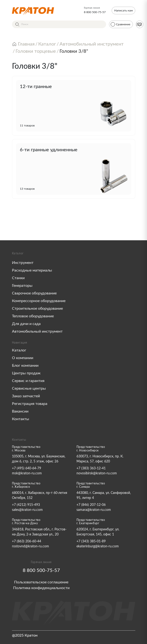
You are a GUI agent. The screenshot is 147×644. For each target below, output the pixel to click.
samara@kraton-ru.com (94, 510)
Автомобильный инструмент (37, 331)
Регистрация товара (30, 404)
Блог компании (25, 366)
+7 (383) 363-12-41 (91, 468)
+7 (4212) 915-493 (26, 505)
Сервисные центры (29, 388)
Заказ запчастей (26, 396)
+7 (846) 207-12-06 (91, 505)
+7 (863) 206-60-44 (27, 541)
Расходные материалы (32, 270)
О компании (23, 358)
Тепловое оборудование (33, 316)
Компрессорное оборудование (39, 301)
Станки (18, 278)
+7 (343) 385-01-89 (91, 541)
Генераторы (22, 286)
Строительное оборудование (37, 309)
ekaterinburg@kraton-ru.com (98, 546)
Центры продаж (26, 373)
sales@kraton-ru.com (27, 510)
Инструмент (23, 263)
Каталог (19, 350)
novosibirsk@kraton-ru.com (97, 473)
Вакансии (20, 411)
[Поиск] (59, 24)
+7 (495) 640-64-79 (27, 468)
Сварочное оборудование (34, 293)
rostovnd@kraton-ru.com (30, 546)
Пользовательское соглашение (41, 582)
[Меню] (139, 24)
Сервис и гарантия (28, 381)
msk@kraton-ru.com (27, 473)
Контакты (21, 419)
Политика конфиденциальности (41, 588)
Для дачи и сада (26, 324)
